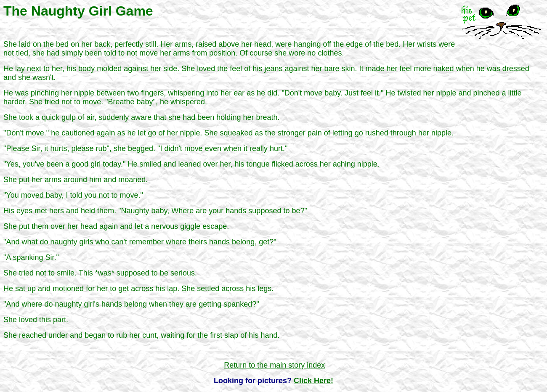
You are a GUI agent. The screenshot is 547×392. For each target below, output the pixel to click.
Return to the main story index (274, 365)
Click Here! (313, 381)
